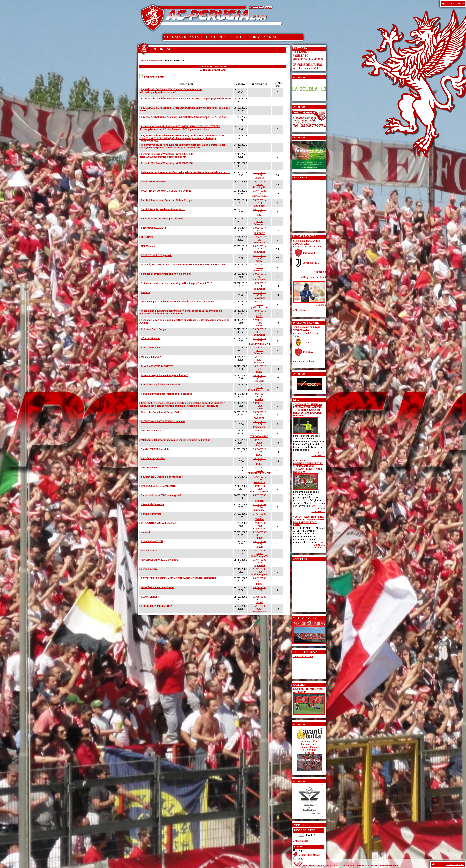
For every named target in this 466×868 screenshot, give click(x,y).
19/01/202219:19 (259, 184)
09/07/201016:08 (260, 424)
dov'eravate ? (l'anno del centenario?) (162, 477)
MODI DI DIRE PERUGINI (154, 182)
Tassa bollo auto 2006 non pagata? (161, 495)
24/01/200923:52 (260, 544)
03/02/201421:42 (260, 231)
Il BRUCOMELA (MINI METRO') (157, 606)
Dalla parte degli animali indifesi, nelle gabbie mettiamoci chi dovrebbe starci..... (186, 172)
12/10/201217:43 (260, 323)
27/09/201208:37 (260, 350)
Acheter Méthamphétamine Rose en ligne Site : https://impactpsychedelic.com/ (186, 99)
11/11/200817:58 (259, 572)
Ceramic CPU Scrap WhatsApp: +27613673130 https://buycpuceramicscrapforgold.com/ (166, 155)
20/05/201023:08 (260, 443)
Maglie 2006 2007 (151, 357)
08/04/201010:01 (260, 461)
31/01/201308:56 (260, 295)
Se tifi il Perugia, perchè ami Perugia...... (163, 209)
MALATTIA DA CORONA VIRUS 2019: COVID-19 (166, 191)
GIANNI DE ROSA (150, 597)
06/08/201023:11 (260, 415)
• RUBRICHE (238, 37)
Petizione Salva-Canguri (154, 329)
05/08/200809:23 (260, 600)
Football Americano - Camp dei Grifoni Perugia (167, 200)
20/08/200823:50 (260, 589)
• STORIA (255, 37)
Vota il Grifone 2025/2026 (307, 68)
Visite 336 (319, 509)
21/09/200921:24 (260, 507)
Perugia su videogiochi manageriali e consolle (166, 394)
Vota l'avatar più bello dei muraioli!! (161, 385)
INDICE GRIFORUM (151, 61)
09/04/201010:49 (260, 452)
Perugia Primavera (151, 514)
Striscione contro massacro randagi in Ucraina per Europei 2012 (177, 283)
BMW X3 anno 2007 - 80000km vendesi (163, 421)
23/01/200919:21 (259, 553)
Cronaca (146, 292)
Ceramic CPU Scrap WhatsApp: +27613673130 (167, 163)
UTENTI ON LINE (455, 864)
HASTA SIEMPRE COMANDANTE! (159, 486)
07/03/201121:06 (259, 387)
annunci (145, 532)
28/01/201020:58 (259, 470)
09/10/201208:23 (260, 332)
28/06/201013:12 (259, 433)
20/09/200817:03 (260, 581)
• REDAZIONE (219, 37)
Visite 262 (319, 545)
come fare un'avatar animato (157, 587)
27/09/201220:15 (259, 341)
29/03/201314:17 (260, 277)
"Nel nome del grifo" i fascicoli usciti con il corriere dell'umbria (176, 440)
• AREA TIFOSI (198, 37)
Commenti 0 (318, 455)
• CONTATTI (271, 37)
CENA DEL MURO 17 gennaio (157, 255)
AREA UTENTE (456, 4)
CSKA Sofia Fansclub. (153, 504)
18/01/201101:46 (260, 397)
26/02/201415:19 (260, 212)
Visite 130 (319, 453)
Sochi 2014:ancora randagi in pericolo (162, 219)
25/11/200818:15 (260, 563)
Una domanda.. (149, 551)
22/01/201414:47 (260, 258)
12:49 (300, 859)
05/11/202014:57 (259, 194)
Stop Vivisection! (150, 348)
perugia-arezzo (149, 569)
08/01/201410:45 (260, 267)
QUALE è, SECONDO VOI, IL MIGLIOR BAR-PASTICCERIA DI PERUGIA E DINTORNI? (184, 265)
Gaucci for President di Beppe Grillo (161, 412)
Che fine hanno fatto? (153, 431)
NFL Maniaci (148, 246)
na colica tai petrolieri (153, 458)
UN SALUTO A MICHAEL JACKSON (159, 523)
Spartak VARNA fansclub (155, 449)
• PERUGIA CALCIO (175, 37)
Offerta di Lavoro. (151, 338)
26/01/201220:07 (260, 360)
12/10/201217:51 (260, 314)
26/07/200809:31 (259, 609)
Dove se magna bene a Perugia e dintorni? (165, 375)
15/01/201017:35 (260, 480)
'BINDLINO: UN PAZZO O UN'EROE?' (160, 560)
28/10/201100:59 (260, 378)
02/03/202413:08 (260, 175)
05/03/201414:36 (260, 203)
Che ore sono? (149, 468)
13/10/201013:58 (260, 406)
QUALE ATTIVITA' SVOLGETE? (157, 366)
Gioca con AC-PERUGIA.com (308, 59)
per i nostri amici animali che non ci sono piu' (166, 274)
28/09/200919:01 (260, 498)
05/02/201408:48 (260, 221)
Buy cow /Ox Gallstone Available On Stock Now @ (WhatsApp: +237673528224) (185, 117)
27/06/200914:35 (260, 526)
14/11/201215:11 (259, 304)
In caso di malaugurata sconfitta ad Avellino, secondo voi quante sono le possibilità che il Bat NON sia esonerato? (181, 312)
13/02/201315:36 (260, 286)
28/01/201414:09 (260, 249)
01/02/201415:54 (260, 240)
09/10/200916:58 (259, 489)
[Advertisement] (305, 204)
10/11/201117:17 (260, 369)
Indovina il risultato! (304, 361)
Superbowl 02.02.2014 (153, 228)
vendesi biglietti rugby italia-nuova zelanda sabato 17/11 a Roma (178, 302)
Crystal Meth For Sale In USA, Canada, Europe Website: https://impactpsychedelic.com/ (171, 91)
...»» (312, 450)
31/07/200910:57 (260, 517)
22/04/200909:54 (260, 535)
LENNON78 (147, 237)
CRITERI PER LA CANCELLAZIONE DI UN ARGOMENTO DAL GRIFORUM (178, 578)
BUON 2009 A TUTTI (152, 541)
